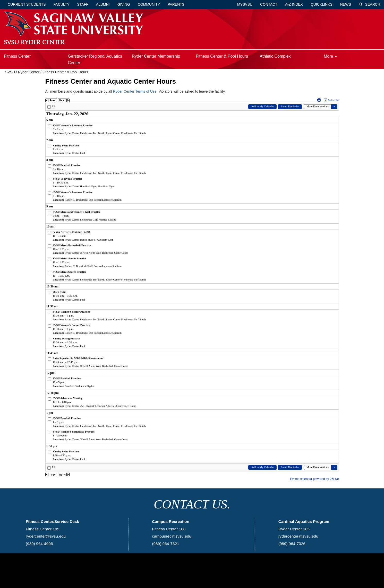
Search (369, 4)
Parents (176, 4)
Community (149, 4)
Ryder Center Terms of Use (135, 91)
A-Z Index (294, 4)
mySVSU (245, 4)
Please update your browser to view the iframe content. (192, 290)
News (346, 4)
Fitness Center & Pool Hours (222, 56)
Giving (124, 4)
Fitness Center (17, 56)
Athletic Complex (275, 56)
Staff (83, 4)
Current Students (27, 4)
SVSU (10, 72)
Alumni (103, 4)
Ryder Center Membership (156, 56)
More (330, 56)
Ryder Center (29, 72)
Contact (269, 4)
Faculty (62, 4)
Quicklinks (322, 4)
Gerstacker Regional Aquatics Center (95, 59)
